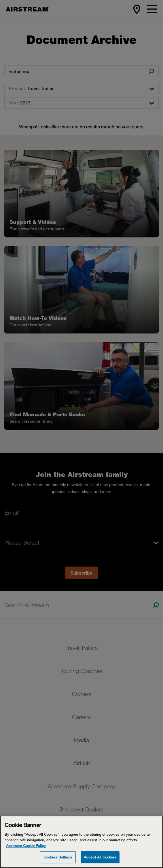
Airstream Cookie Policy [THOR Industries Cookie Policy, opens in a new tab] (26, 845)
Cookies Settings (58, 857)
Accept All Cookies (100, 857)
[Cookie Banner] (81, 842)
